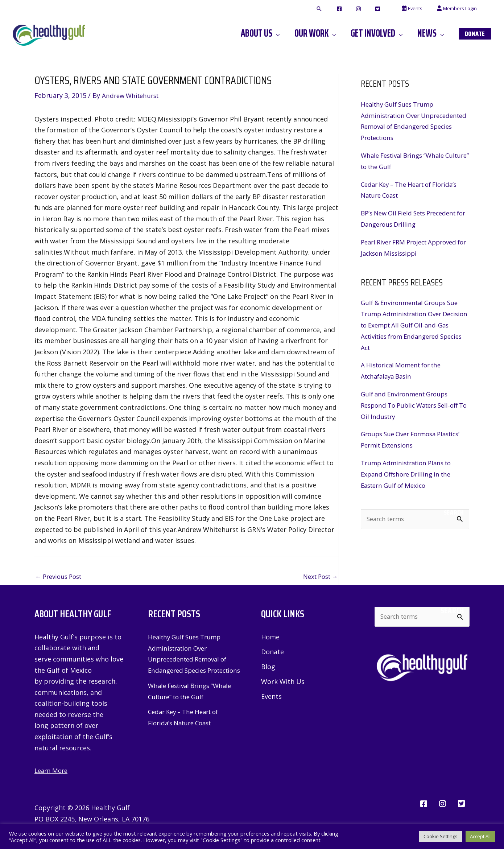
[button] (346, 9)
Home (270, 638)
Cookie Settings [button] (441, 836)
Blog (268, 668)
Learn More (52, 771)
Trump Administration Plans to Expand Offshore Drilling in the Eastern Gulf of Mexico (410, 472)
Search (454, 510)
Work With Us (283, 683)
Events (271, 697)
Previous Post (61, 577)
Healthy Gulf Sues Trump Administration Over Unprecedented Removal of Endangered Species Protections (191, 660)
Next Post (318, 577)
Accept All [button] (480, 836)
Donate (272, 652)
